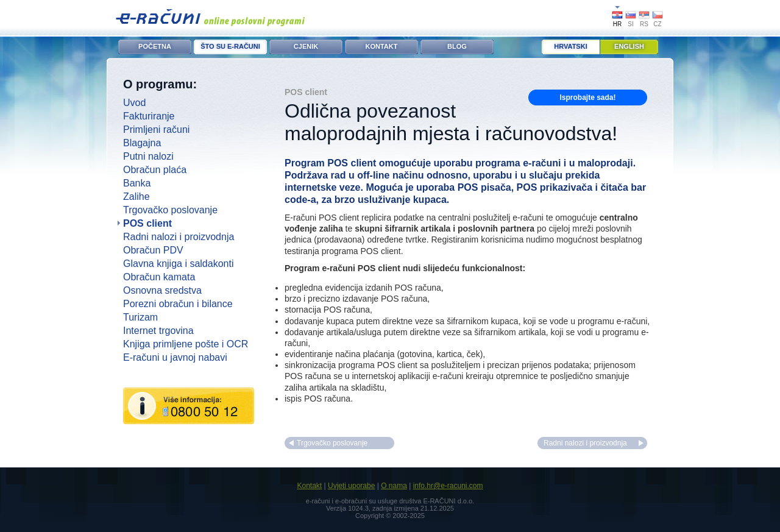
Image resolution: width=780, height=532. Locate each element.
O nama (394, 486)
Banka (137, 183)
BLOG (457, 46)
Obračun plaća (155, 170)
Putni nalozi (148, 156)
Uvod (134, 103)
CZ (657, 24)
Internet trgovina (158, 331)
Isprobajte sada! (587, 98)
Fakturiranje (149, 116)
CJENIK (306, 46)
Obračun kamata (159, 277)
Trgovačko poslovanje (170, 210)
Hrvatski (570, 46)
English (629, 46)
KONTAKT (382, 46)
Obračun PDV (153, 250)
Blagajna (142, 143)
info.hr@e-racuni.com (448, 486)
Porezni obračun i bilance (178, 304)
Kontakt (309, 486)
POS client (147, 223)
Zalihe (136, 197)
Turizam (140, 317)
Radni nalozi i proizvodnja (179, 237)
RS (644, 24)
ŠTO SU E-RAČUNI (230, 46)
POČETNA (155, 46)
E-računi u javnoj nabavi (175, 357)
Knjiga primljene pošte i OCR (186, 344)
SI (630, 24)
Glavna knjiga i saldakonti (178, 264)
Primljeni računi (156, 129)
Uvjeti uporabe (351, 486)
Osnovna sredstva (162, 290)
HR (617, 24)
